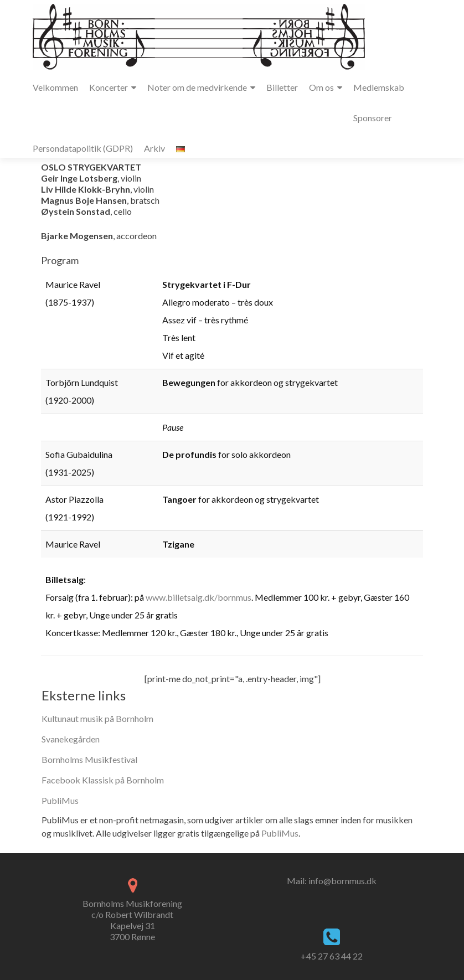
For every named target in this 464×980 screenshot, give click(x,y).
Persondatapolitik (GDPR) (83, 148)
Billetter (282, 87)
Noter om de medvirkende (197, 87)
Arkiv (154, 148)
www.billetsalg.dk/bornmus (199, 597)
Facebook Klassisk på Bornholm (103, 780)
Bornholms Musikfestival (89, 759)
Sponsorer (373, 118)
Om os (321, 87)
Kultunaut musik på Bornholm (97, 718)
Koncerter (109, 87)
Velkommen (55, 87)
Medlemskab (379, 87)
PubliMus (60, 800)
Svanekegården (71, 739)
